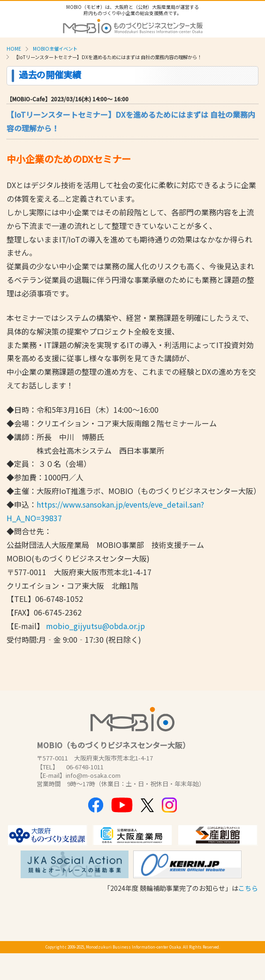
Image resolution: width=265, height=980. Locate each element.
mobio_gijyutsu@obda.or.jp (95, 626)
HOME (14, 49)
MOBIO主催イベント (55, 49)
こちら (248, 888)
